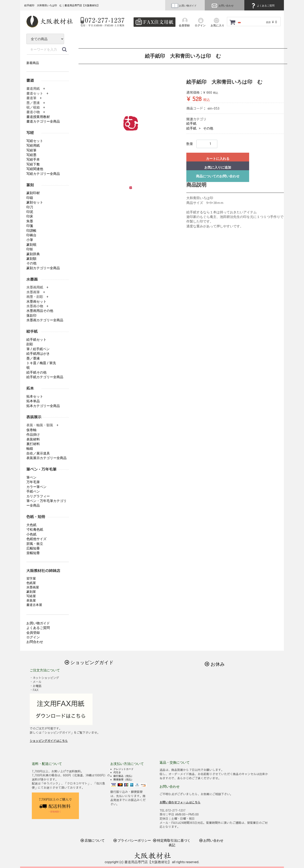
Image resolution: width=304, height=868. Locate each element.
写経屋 (31, 596)
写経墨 (31, 155)
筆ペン (31, 477)
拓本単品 (33, 401)
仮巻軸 (31, 430)
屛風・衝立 (35, 544)
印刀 (30, 207)
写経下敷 (33, 164)
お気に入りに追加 (218, 167)
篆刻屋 (31, 592)
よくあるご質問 (262, 6)
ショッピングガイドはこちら (49, 741)
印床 (30, 216)
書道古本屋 (34, 605)
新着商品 (33, 63)
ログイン (33, 637)
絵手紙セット (36, 340)
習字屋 (31, 579)
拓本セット (35, 396)
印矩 (30, 249)
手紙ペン (33, 491)
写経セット (35, 141)
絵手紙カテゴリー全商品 (45, 377)
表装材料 (33, 439)
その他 (208, 128)
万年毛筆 (33, 482)
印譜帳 (31, 231)
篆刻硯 (31, 245)
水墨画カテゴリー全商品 (45, 320)
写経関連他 (35, 169)
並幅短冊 (33, 553)
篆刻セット (35, 202)
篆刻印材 (33, 193)
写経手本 (33, 159)
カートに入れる (218, 159)
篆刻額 (31, 259)
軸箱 (30, 449)
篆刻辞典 (33, 254)
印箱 (30, 198)
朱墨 (30, 221)
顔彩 (30, 344)
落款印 (31, 316)
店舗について (93, 840)
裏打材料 (33, 444)
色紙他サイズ (36, 539)
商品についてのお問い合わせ (218, 176)
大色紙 (31, 525)
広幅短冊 (33, 548)
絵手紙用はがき (38, 354)
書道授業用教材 (38, 117)
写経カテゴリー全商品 (43, 174)
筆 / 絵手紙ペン (38, 349)
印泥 (30, 212)
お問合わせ (35, 642)
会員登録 (33, 633)
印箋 (30, 226)
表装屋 (31, 600)
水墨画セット (36, 301)
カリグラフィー (38, 496)
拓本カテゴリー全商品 (43, 406)
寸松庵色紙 (35, 529)
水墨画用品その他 (40, 311)
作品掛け (33, 435)
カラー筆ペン (36, 487)
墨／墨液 (33, 358)
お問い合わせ (222, 6)
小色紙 (31, 534)
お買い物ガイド (184, 6)
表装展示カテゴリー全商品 (46, 458)
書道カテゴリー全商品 (43, 121)
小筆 (30, 240)
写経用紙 (33, 145)
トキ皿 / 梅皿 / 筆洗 (41, 363)
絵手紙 (191, 124)
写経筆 (31, 150)
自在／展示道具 (38, 453)
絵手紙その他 (36, 372)
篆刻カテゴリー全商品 (43, 268)
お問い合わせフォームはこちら (180, 802)
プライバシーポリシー (132, 840)
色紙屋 (31, 583)
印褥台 (31, 235)
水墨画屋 (33, 587)
